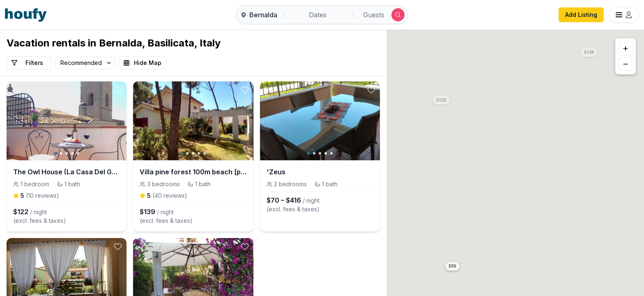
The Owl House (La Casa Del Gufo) (67, 172)
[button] (442, 99)
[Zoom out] (626, 64)
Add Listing (581, 15)
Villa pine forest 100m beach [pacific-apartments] (193, 172)
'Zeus (276, 172)
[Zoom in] (626, 49)
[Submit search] (398, 15)
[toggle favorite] (118, 90)
